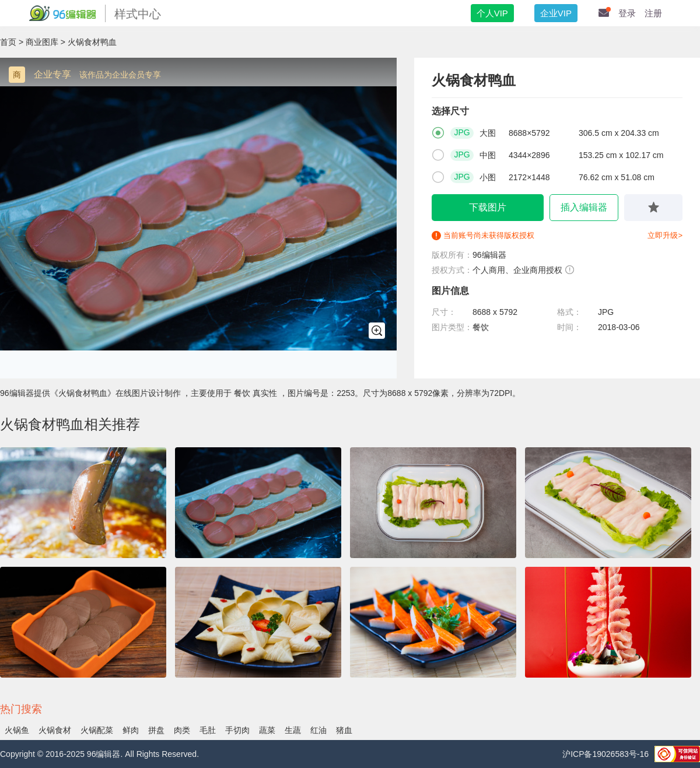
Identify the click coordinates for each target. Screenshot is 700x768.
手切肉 (237, 730)
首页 (8, 42)
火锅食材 (55, 730)
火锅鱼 (17, 730)
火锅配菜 (97, 730)
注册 (653, 13)
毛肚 (208, 730)
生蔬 (293, 730)
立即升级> (665, 235)
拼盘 (156, 730)
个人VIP (492, 13)
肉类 (182, 730)
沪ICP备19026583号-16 (605, 754)
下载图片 (488, 207)
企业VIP (556, 13)
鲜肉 (131, 730)
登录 (627, 13)
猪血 (344, 730)
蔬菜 (267, 730)
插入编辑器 (584, 207)
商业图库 (42, 42)
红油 (318, 730)
